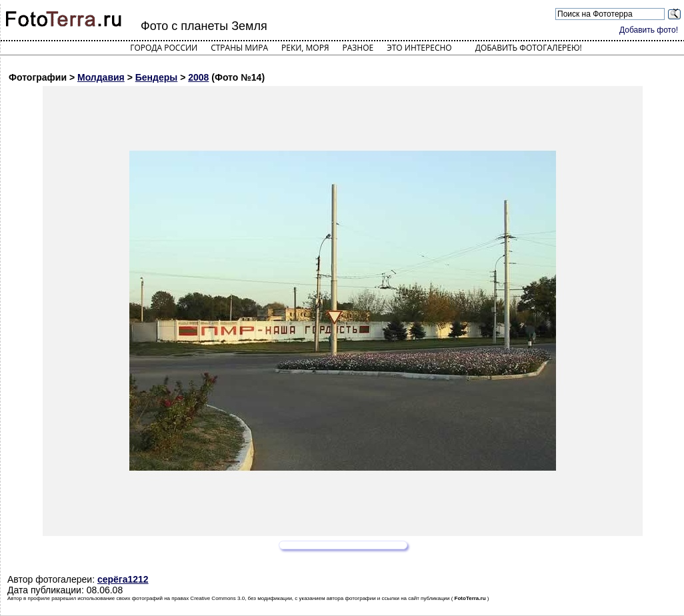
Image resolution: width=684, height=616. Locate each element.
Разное (358, 48)
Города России (164, 48)
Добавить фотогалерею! (529, 48)
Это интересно (419, 48)
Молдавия (101, 77)
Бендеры (157, 77)
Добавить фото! (649, 30)
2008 (198, 77)
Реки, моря (305, 48)
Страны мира (239, 48)
